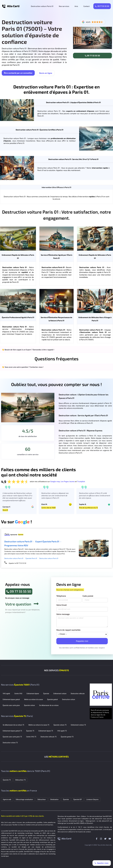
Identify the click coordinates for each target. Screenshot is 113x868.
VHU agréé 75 (62, 731)
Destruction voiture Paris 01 (42, 6)
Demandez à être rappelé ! (44, 350)
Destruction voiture (69, 699)
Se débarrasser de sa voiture (49, 705)
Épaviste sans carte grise (11, 705)
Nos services (64, 6)
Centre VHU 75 (31, 737)
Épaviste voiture (30, 705)
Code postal (88, 596)
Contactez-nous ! (37, 367)
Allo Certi (13, 6)
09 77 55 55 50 (102, 6)
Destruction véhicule (78, 694)
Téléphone (61, 596)
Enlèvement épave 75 (46, 731)
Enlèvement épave (33, 694)
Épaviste (46, 694)
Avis (76, 6)
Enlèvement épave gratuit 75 (12, 731)
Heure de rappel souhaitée (68, 630)
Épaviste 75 (30, 731)
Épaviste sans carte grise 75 (12, 737)
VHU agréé (6, 694)
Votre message (63, 614)
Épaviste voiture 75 (60, 725)
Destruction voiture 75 (10, 743)
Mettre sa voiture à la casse (34, 699)
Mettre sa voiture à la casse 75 (39, 725)
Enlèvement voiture (60, 694)
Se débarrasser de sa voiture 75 (13, 725)
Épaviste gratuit (53, 699)
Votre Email (62, 605)
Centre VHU (18, 694)
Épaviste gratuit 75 (67, 737)
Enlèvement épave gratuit (11, 699)
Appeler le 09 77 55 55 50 (17, 563)
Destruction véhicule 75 (48, 737)
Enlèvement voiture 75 (78, 725)
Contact (86, 6)
